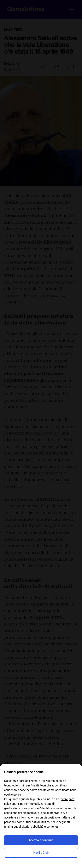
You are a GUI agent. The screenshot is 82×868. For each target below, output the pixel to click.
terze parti (68, 799)
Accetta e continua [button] (41, 840)
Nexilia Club (41, 853)
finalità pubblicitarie (17, 827)
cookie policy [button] (13, 795)
